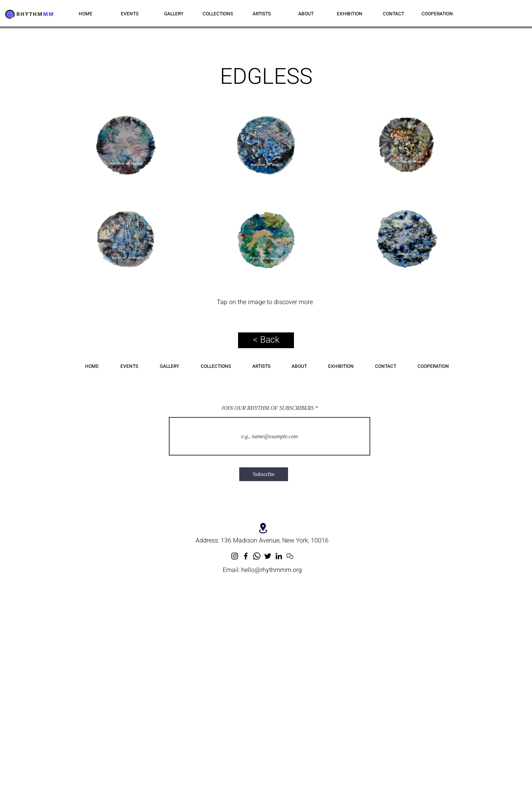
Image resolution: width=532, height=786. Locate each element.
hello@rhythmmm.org (272, 570)
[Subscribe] (264, 474)
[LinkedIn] (279, 556)
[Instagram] (235, 556)
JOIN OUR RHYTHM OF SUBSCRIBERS (268, 408)
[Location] (263, 528)
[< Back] (266, 340)
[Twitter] (268, 556)
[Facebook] (246, 556)
